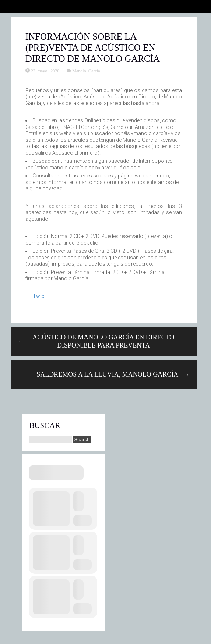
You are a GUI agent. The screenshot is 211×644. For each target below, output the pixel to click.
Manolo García (86, 71)
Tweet (40, 296)
